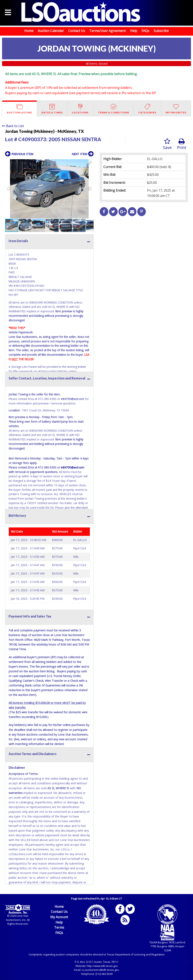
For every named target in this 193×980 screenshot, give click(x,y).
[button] (90, 163)
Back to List (13, 126)
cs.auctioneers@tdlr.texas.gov (100, 970)
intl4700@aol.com (73, 399)
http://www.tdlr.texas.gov (102, 966)
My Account (59, 917)
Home (29, 31)
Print (182, 144)
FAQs (145, 31)
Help (134, 31)
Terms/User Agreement (108, 31)
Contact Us (77, 31)
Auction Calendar (51, 31)
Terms (59, 927)
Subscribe (161, 31)
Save (167, 144)
